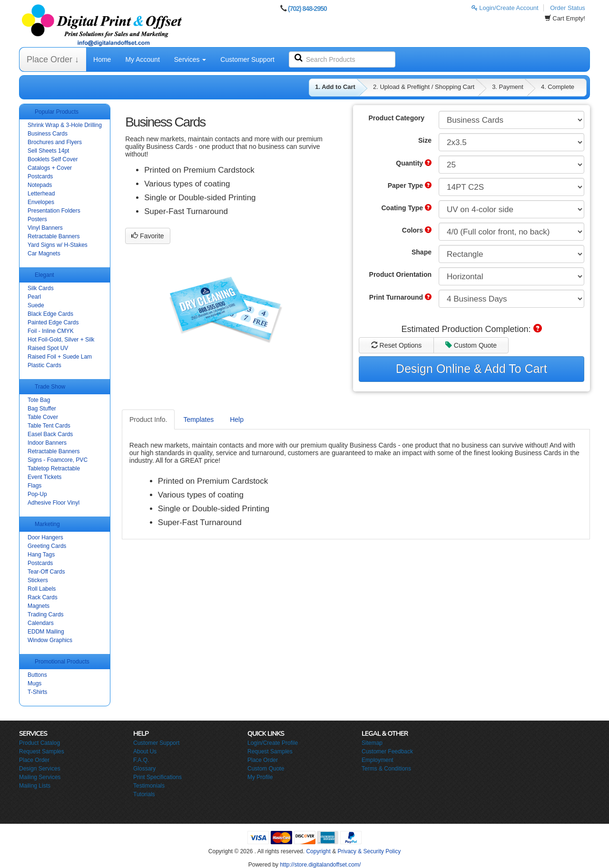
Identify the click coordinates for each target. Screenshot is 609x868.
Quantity (414, 163)
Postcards (40, 176)
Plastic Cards (44, 365)
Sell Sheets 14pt (48, 151)
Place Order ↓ (53, 59)
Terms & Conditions (386, 769)
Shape (422, 252)
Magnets (39, 606)
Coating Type (406, 208)
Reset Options (397, 345)
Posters (37, 219)
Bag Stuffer (42, 409)
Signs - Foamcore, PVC (58, 460)
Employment (378, 760)
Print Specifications (157, 777)
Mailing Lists (35, 786)
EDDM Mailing (46, 632)
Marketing (47, 524)
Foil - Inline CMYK (51, 331)
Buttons (37, 675)
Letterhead (41, 194)
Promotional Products (62, 662)
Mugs (34, 683)
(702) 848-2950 (307, 9)
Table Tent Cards (49, 426)
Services (190, 59)
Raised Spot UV (48, 348)
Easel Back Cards (50, 434)
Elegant (44, 275)
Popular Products (57, 112)
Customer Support (247, 59)
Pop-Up (37, 494)
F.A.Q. (141, 760)
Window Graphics (50, 640)
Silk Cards (41, 288)
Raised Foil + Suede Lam (60, 357)
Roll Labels (42, 589)
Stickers (38, 580)
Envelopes (41, 202)
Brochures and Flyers (55, 142)
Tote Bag (39, 400)
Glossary (144, 769)
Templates (198, 419)
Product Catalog (39, 743)
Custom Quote (471, 345)
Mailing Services (40, 777)
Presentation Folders (54, 211)
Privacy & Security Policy (369, 851)
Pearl (34, 297)
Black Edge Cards (50, 314)
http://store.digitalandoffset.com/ (320, 865)
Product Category (397, 118)
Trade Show (50, 387)
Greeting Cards (47, 546)
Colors (417, 230)
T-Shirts (37, 692)
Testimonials (149, 786)
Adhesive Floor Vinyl (54, 503)
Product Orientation (400, 274)
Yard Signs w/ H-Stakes (58, 245)
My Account (142, 59)
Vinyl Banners (45, 228)
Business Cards (48, 134)
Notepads (40, 185)
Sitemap (372, 743)
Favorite (147, 236)
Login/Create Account (505, 8)
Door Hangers (45, 537)
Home (102, 59)
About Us (145, 751)
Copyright (318, 851)
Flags (34, 486)
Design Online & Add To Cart (471, 369)
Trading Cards (46, 614)
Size (425, 140)
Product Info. (148, 419)
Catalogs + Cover (50, 168)
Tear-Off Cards (46, 572)
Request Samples (42, 751)
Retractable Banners (54, 236)
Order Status (568, 8)
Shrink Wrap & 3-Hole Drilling (65, 125)
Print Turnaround (400, 297)
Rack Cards (43, 597)
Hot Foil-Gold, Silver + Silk (61, 340)
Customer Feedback (387, 751)
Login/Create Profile (273, 743)
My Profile (260, 777)
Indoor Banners (47, 443)
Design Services (40, 769)
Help (237, 419)
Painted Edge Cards (53, 322)
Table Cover (43, 417)
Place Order (34, 760)
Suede (36, 305)
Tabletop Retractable (54, 468)
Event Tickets (44, 477)
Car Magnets (44, 254)
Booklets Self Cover (53, 159)
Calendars (41, 623)
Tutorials (144, 794)
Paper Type (410, 185)
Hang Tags (41, 555)
